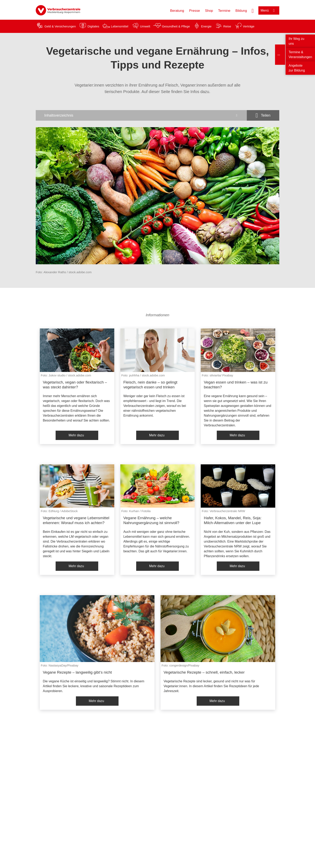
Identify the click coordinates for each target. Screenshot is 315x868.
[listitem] (77, 386)
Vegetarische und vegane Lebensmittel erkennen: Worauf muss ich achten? (76, 520)
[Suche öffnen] (253, 10)
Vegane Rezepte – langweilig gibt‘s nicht (77, 672)
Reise (227, 26)
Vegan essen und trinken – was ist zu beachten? (236, 385)
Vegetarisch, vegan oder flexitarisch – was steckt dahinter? (75, 385)
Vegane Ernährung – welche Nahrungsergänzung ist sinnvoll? (151, 520)
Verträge (249, 26)
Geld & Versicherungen (60, 26)
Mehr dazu (76, 435)
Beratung (177, 11)
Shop (209, 11)
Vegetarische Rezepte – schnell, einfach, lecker (204, 672)
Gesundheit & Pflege (176, 26)
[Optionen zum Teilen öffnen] (263, 115)
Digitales (93, 26)
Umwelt (145, 26)
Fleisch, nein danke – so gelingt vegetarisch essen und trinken (150, 385)
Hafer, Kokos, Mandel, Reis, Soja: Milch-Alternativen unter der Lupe (233, 520)
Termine (224, 11)
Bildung (241, 11)
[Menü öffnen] (269, 10)
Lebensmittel (120, 26)
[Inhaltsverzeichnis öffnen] (141, 115)
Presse (195, 11)
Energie (206, 26)
